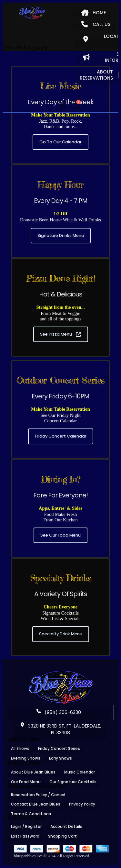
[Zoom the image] (61, 673)
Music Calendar (80, 772)
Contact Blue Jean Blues (36, 804)
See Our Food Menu (60, 535)
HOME (94, 13)
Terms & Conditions (31, 814)
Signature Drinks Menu (61, 235)
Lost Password (25, 836)
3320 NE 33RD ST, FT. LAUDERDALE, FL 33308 (60, 729)
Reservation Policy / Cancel (38, 795)
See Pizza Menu (60, 334)
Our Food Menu (26, 782)
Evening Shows (26, 758)
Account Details (66, 826)
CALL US (96, 24)
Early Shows (60, 758)
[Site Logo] (32, 13)
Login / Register (26, 826)
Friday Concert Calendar (61, 436)
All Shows (20, 748)
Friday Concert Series (59, 748)
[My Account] (63, 105)
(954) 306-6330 (59, 712)
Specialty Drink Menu (61, 634)
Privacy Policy (82, 804)
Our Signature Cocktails (73, 782)
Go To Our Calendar (60, 142)
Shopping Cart (62, 836)
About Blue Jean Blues (33, 772)
